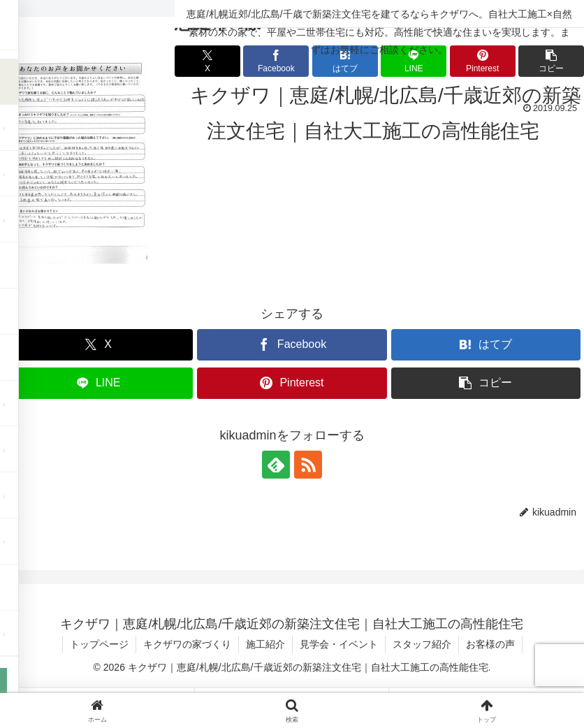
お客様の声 (490, 644)
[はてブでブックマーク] (486, 345)
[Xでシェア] (98, 345)
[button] (486, 383)
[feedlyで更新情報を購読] (276, 465)
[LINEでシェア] (98, 383)
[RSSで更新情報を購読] (308, 465)
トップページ (99, 644)
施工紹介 (265, 644)
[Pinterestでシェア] (292, 383)
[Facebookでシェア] (292, 345)
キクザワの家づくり (187, 644)
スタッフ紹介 (422, 644)
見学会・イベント (339, 644)
